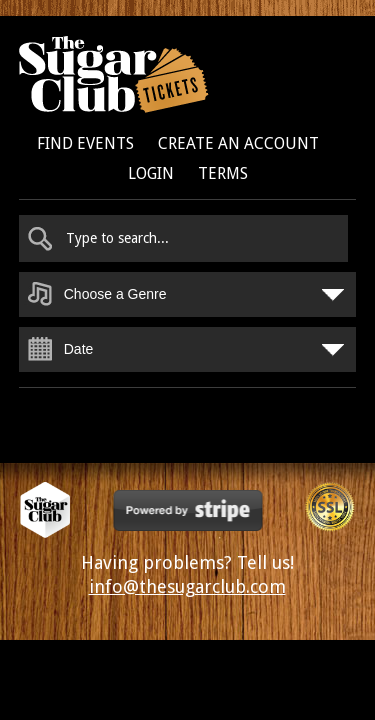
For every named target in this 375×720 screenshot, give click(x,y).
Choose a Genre (115, 294)
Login (151, 173)
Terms (223, 173)
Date (79, 349)
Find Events (85, 143)
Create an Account (238, 143)
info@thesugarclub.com (187, 586)
